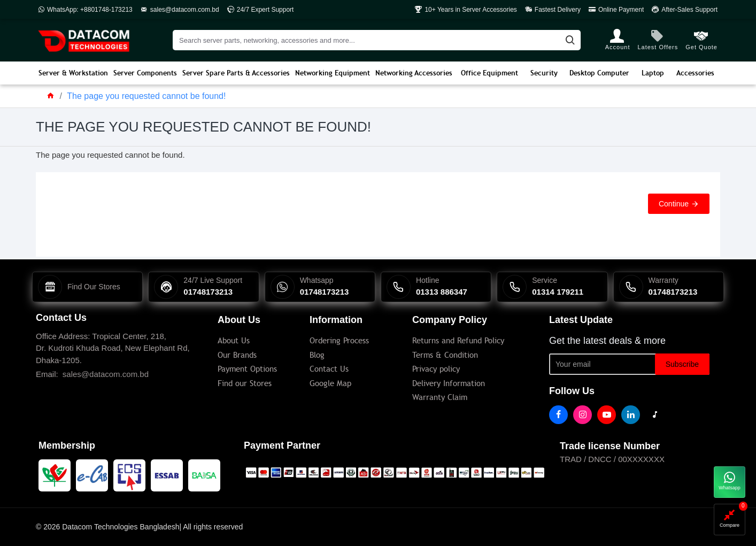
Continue (674, 204)
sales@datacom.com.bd (106, 374)
